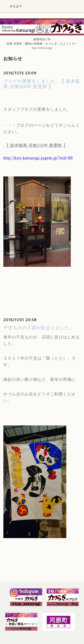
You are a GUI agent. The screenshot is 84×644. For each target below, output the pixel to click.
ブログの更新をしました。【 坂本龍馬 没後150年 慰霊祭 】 (42, 84)
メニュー (13, 6)
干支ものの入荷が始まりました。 (39, 328)
